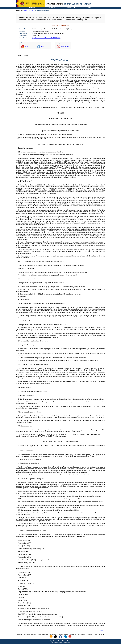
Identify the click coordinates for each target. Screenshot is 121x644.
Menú (90, 8)
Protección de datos (63, 634)
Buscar (31, 10)
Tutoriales (89, 634)
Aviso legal (45, 634)
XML (42, 47)
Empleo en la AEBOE (99, 634)
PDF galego (65, 47)
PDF (26, 47)
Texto (19, 56)
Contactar (19, 634)
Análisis (26, 56)
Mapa (39, 634)
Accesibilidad (53, 634)
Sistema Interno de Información (77, 634)
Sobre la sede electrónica (30, 634)
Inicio (26, 10)
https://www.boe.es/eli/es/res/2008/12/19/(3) (46, 38)
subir (102, 630)
